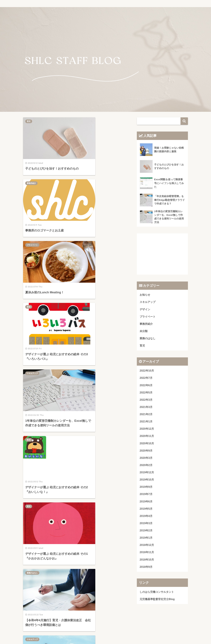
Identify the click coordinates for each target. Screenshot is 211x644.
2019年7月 (146, 495)
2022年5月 (146, 393)
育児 (29, 121)
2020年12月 (147, 430)
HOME (106, 627)
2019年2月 (146, 532)
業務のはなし (87, 287)
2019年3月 (146, 525)
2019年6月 (146, 503)
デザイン (85, 346)
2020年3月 (146, 459)
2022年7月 (146, 378)
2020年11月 (147, 437)
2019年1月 (146, 539)
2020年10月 (147, 444)
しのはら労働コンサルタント (158, 594)
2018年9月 (146, 569)
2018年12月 (147, 547)
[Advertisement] (76, 454)
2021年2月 (146, 415)
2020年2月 (146, 466)
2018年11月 (147, 554)
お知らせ (145, 295)
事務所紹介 (86, 121)
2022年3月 (146, 400)
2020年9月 (146, 451)
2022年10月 (147, 371)
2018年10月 (147, 561)
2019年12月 (147, 473)
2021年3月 (146, 408)
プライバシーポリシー (105, 634)
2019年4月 (146, 517)
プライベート (32, 175)
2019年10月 (147, 481)
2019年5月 (146, 510)
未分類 (144, 331)
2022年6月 (146, 386)
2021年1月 (146, 422)
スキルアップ (32, 229)
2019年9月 (146, 488)
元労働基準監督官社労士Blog (158, 601)
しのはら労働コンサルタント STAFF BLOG (105, 3)
